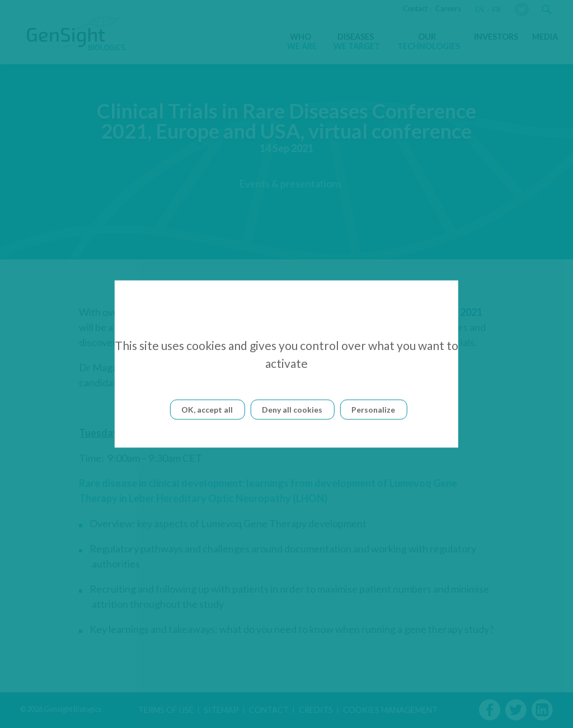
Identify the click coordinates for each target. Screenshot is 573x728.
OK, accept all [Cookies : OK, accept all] (207, 410)
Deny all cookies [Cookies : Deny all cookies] (292, 410)
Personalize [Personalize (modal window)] (373, 410)
